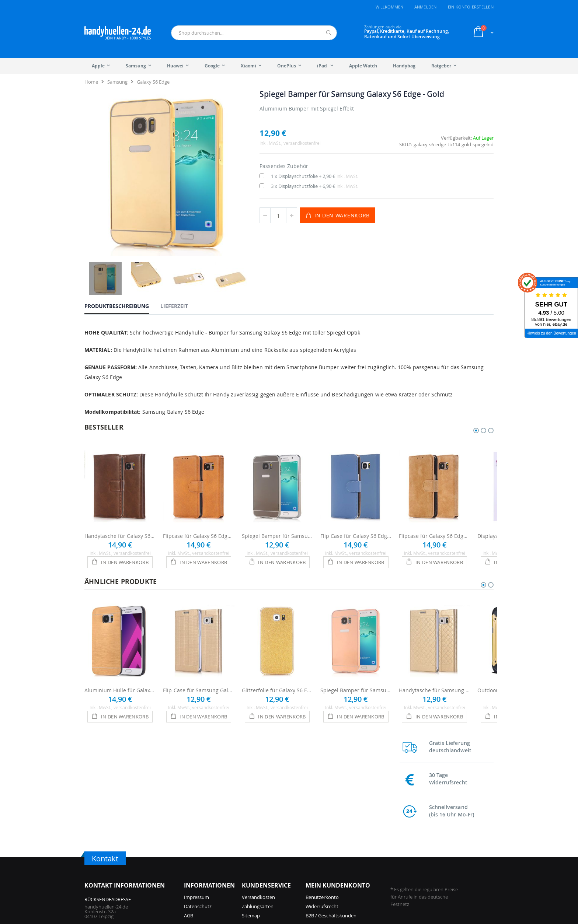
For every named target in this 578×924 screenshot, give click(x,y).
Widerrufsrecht (322, 780)
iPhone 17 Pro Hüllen (207, 831)
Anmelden (426, 7)
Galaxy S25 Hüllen (356, 850)
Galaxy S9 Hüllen (422, 868)
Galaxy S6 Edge (153, 82)
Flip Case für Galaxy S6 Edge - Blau (356, 504)
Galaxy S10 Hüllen (423, 859)
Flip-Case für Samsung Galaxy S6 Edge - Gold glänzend (199, 658)
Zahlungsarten (258, 780)
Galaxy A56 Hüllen (356, 859)
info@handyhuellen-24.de (113, 836)
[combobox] (254, 33)
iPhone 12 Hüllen (270, 868)
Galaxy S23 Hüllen (423, 831)
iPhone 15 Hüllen (270, 831)
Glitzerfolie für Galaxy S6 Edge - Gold (277, 658)
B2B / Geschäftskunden (331, 789)
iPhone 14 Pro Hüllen (275, 840)
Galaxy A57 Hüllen (356, 840)
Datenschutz (198, 780)
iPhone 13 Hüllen (270, 859)
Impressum (196, 771)
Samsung (117, 82)
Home (91, 82)
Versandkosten (258, 771)
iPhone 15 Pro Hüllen (207, 868)
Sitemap (251, 789)
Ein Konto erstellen (471, 7)
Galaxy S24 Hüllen (356, 868)
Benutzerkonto (322, 771)
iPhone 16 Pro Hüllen (207, 850)
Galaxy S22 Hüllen (423, 840)
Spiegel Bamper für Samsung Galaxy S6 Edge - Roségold (356, 658)
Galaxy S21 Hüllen (423, 850)
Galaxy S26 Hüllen (356, 831)
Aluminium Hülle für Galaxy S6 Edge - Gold (120, 658)
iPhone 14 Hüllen (270, 850)
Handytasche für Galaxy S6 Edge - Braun (120, 504)
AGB (189, 789)
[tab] (122, 264)
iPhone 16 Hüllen (203, 859)
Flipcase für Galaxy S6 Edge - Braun (199, 504)
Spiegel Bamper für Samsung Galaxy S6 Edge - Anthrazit (277, 504)
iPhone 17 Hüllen (203, 840)
